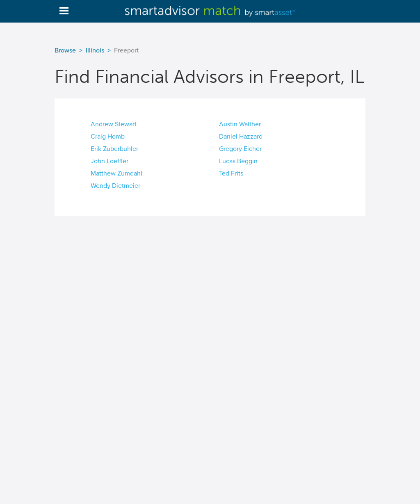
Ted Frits (231, 173)
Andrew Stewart (114, 124)
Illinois (95, 50)
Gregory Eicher (240, 149)
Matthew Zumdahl (116, 173)
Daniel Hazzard (241, 137)
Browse (65, 50)
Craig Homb (108, 137)
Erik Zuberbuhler (114, 149)
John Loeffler (110, 161)
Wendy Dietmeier (115, 186)
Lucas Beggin (238, 161)
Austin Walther (240, 124)
